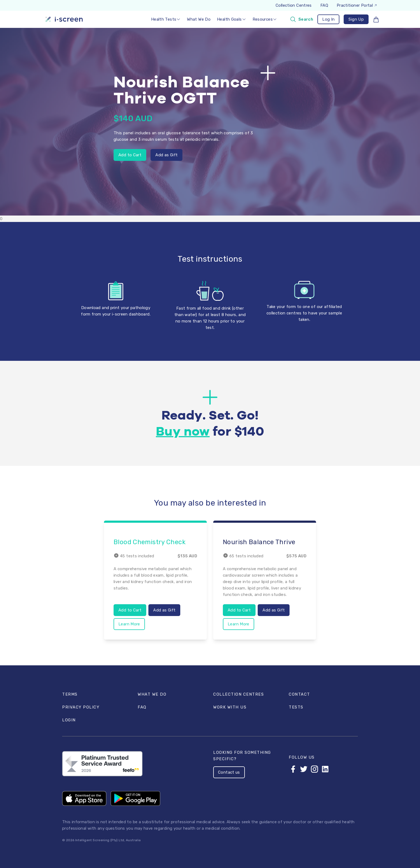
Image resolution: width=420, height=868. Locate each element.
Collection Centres (294, 5)
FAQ (324, 5)
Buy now (183, 432)
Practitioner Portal (357, 5)
